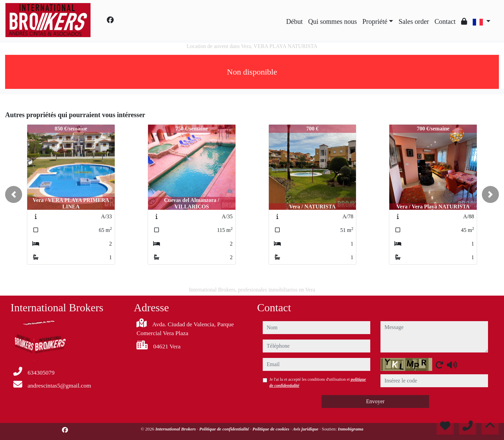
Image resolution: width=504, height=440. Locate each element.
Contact (445, 21)
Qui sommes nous (333, 21)
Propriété (375, 21)
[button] (14, 194)
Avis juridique (306, 429)
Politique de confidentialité (225, 429)
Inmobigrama (351, 429)
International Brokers (176, 429)
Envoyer (375, 401)
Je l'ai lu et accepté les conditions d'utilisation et (318, 382)
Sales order (414, 21)
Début (295, 21)
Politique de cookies (272, 429)
